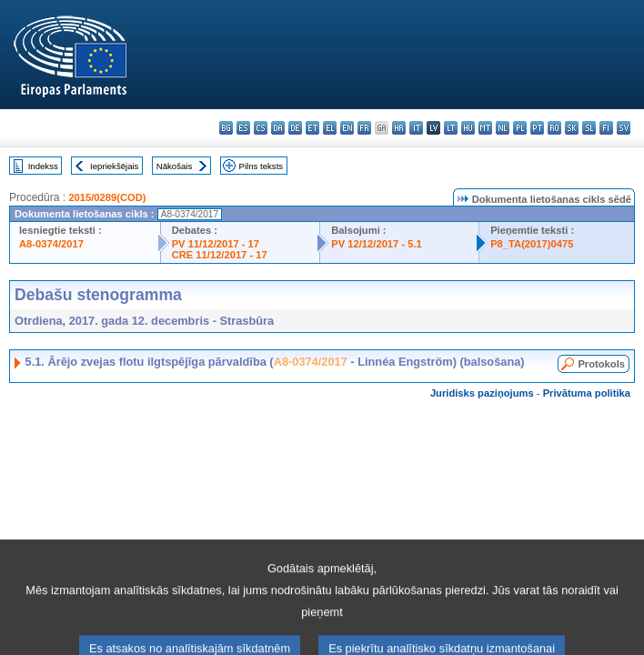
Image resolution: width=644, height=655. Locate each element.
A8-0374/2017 (51, 244)
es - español (243, 128)
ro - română (554, 128)
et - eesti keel (312, 128)
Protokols (601, 364)
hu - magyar (468, 128)
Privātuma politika (587, 393)
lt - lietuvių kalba (451, 128)
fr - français (364, 128)
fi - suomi (606, 128)
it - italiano (416, 128)
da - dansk (278, 128)
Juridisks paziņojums (482, 393)
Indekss (43, 166)
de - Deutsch (295, 128)
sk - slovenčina (572, 128)
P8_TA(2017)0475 (532, 244)
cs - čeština (261, 128)
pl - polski (520, 128)
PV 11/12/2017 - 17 (216, 244)
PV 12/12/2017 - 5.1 (377, 244)
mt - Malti (485, 128)
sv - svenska (624, 128)
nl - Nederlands (503, 128)
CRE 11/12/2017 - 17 (220, 255)
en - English (347, 128)
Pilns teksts (262, 166)
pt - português (537, 128)
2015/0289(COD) (107, 197)
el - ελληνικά (330, 128)
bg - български (226, 128)
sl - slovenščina (589, 128)
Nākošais (174, 166)
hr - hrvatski (399, 128)
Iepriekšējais (114, 166)
